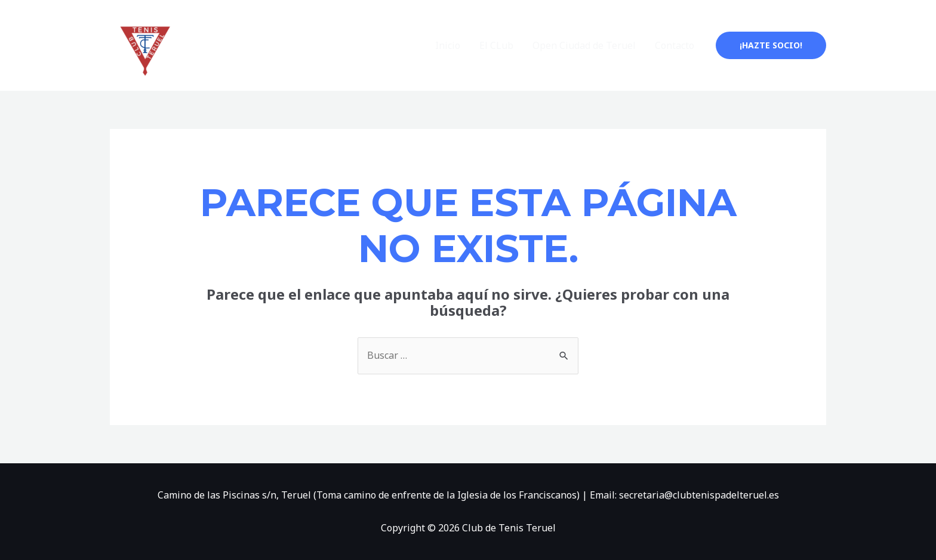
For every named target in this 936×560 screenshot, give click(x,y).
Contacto (675, 45)
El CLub (496, 45)
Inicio (448, 45)
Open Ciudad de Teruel (584, 45)
